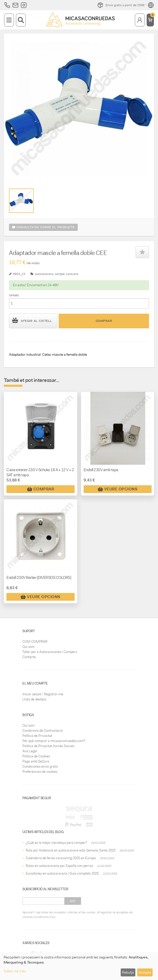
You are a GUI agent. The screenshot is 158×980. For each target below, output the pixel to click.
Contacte (29, 657)
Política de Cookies (36, 756)
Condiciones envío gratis (40, 766)
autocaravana (44, 274)
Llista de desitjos (34, 699)
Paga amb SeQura (36, 761)
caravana (72, 274)
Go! (73, 901)
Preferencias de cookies (40, 772)
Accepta (145, 972)
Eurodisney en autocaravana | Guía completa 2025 (62, 873)
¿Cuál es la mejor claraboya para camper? (56, 843)
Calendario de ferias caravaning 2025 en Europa (61, 858)
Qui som (28, 647)
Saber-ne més (15, 971)
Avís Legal (30, 751)
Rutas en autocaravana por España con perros (59, 866)
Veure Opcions (118, 489)
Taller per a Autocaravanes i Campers (50, 652)
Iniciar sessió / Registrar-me (43, 694)
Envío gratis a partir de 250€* (121, 5)
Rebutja (128, 972)
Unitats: (14, 295)
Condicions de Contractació (43, 731)
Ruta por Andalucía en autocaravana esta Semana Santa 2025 (71, 850)
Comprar (104, 321)
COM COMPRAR (35, 642)
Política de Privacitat (37, 736)
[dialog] (79, 966)
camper (60, 274)
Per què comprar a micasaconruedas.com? (54, 741)
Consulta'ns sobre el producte (43, 227)
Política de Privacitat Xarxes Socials (48, 746)
